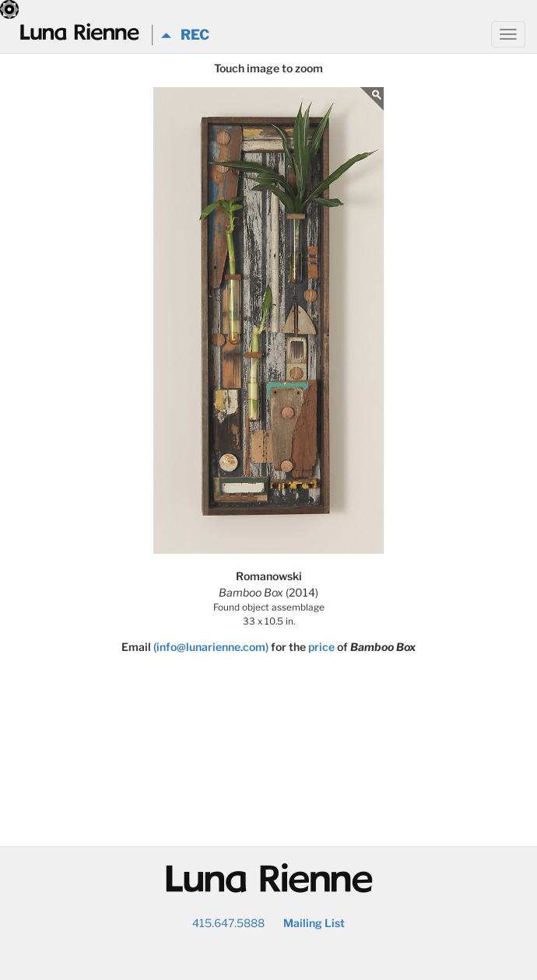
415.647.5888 (228, 923)
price (321, 647)
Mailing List (314, 923)
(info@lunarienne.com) (211, 647)
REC (185, 35)
